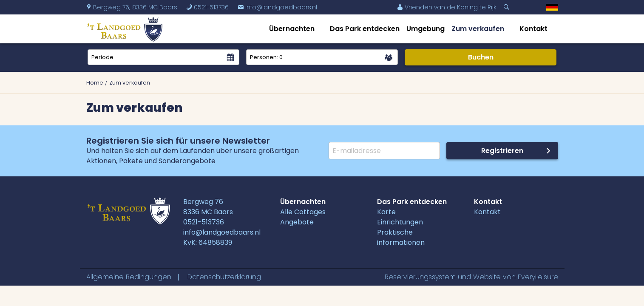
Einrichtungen (400, 222)
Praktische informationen (401, 237)
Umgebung (426, 29)
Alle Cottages (303, 212)
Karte (386, 212)
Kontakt (533, 29)
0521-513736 (207, 7)
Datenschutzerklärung (224, 277)
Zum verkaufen (478, 29)
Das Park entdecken (365, 29)
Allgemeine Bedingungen (129, 277)
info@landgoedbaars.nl (277, 7)
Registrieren (502, 151)
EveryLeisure (538, 277)
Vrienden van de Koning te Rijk (447, 7)
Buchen (481, 57)
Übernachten (292, 29)
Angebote (297, 222)
